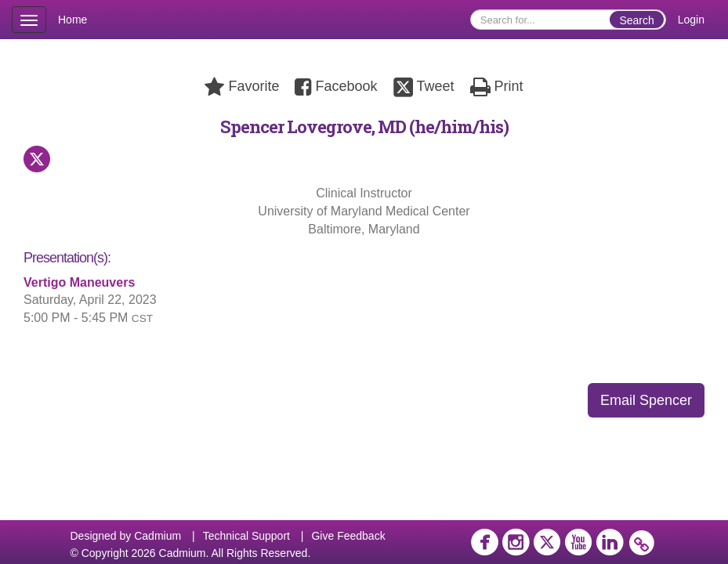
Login (691, 20)
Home (72, 20)
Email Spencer (646, 400)
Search (636, 20)
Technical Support (246, 536)
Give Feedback (348, 536)
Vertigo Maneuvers (79, 282)
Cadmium (158, 536)
